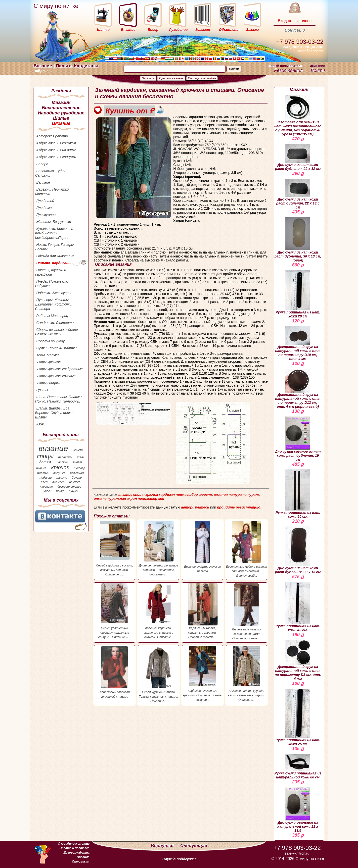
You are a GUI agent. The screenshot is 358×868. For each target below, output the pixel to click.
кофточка (77, 473)
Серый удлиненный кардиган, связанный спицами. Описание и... (114, 611)
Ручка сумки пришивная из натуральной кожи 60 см (298, 767)
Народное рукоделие (61, 113)
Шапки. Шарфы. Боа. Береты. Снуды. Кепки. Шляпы (54, 413)
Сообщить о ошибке (202, 78)
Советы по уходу (50, 341)
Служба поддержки (179, 859)
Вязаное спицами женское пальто (202, 547)
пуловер (79, 468)
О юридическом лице (74, 844)
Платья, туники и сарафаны (51, 272)
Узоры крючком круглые (56, 376)
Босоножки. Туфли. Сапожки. (51, 173)
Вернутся (163, 846)
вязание (53, 448)
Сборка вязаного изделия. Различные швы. (57, 332)
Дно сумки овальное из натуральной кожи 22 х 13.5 (298, 810)
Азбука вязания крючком (56, 143)
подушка (59, 473)
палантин (65, 457)
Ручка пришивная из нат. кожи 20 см (298, 294)
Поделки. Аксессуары (54, 293)
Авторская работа (52, 136)
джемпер (58, 482)
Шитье (61, 118)
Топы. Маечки (47, 355)
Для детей (45, 201)
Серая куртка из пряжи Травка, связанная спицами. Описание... (158, 674)
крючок (60, 467)
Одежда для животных (55, 256)
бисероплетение (69, 487)
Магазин (61, 102)
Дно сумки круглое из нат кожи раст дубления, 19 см (298, 439)
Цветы (42, 390)
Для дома (44, 208)
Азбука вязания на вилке (56, 150)
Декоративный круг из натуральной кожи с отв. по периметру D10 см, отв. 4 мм (298, 343)
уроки (47, 491)
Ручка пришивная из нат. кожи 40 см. (298, 607)
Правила (83, 857)
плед (44, 482)
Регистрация (288, 70)
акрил (132, 499)
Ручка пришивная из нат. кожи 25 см (298, 717)
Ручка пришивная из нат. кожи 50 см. (298, 494)
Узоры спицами (49, 383)
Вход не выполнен (295, 21)
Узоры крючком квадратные (60, 369)
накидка (75, 482)
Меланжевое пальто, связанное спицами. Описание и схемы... (246, 612)
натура (235, 495)
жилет (77, 462)
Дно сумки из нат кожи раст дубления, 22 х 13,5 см (298, 194)
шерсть (206, 495)
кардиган (46, 487)
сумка (73, 491)
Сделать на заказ (171, 78)
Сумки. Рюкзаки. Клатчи (56, 348)
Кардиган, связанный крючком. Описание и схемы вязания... (202, 674)
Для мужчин (46, 215)
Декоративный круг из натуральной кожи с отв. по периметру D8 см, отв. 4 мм (298, 660)
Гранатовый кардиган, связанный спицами (114, 672)
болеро (77, 478)
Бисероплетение (61, 108)
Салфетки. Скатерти (55, 323)
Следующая (194, 846)
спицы (45, 456)
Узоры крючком (49, 362)
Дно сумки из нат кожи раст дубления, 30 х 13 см (298, 550)
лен (161, 499)
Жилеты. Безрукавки (54, 222)
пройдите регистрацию (239, 507)
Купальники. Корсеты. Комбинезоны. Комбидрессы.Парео (54, 233)
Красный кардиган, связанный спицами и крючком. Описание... (158, 611)
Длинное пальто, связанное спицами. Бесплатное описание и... (158, 548)
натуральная (114, 499)
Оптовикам (81, 862)
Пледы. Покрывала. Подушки (52, 284)
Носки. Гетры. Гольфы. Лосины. (55, 247)
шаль (81, 457)
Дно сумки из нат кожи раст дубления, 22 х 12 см (298, 157)
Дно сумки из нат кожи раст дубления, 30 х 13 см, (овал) (298, 240)
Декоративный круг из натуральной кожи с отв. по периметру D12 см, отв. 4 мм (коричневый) (298, 389)
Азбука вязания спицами (56, 157)
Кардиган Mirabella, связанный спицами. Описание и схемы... (202, 611)
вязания (221, 495)
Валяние (43, 182)
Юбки (41, 424)
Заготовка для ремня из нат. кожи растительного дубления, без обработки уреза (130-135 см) (298, 115)
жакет (78, 450)
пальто (62, 478)
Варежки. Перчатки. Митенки (52, 192)
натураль (251, 495)
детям (45, 462)
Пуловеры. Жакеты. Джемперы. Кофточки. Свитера (54, 304)
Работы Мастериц (52, 316)
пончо (60, 491)
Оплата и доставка (74, 848)
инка (98, 499)
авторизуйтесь (195, 507)
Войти (318, 70)
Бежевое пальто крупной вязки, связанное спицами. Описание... (246, 674)
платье (43, 473)
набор (193, 495)
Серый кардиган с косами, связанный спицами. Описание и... (114, 548)
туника (41, 468)
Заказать (148, 78)
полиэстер (147, 499)
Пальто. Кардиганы (54, 263)
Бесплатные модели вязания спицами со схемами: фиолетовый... (246, 549)
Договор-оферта (77, 853)
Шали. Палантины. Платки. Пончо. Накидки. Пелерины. (59, 399)
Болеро (42, 164)
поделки (46, 478)
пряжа (181, 495)
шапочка (62, 462)
